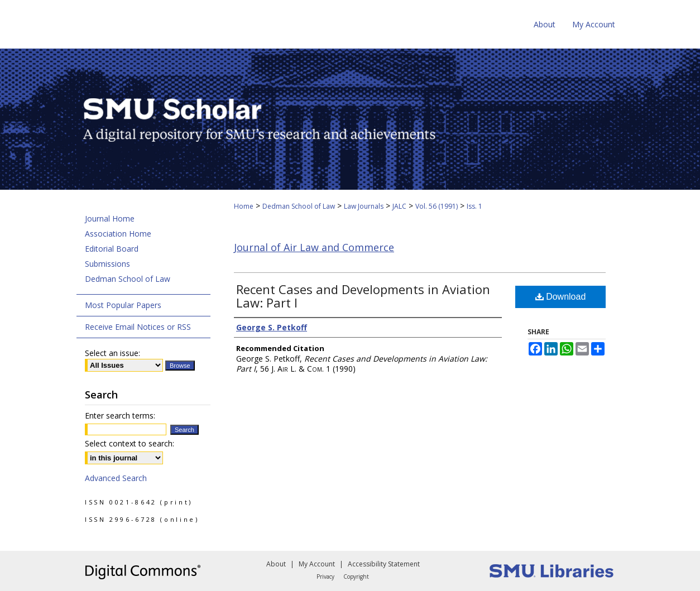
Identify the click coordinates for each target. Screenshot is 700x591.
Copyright (356, 576)
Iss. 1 (474, 206)
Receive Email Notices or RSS (138, 327)
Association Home (118, 234)
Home (244, 206)
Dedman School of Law (299, 206)
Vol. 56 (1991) (437, 206)
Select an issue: (112, 353)
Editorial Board (112, 249)
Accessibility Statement (384, 564)
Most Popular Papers (123, 305)
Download (561, 297)
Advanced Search (116, 478)
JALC (399, 206)
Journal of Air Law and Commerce (314, 247)
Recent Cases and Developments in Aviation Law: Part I (363, 296)
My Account (317, 564)
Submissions (107, 264)
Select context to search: (130, 443)
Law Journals (364, 206)
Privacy (325, 576)
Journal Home (110, 218)
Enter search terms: (120, 415)
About (276, 564)
